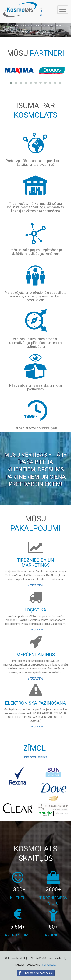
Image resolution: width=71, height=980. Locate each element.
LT (41, 12)
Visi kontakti (49, 965)
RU (41, 15)
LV (41, 8)
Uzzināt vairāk (35, 585)
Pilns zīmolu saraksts (36, 757)
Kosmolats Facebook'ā (34, 973)
